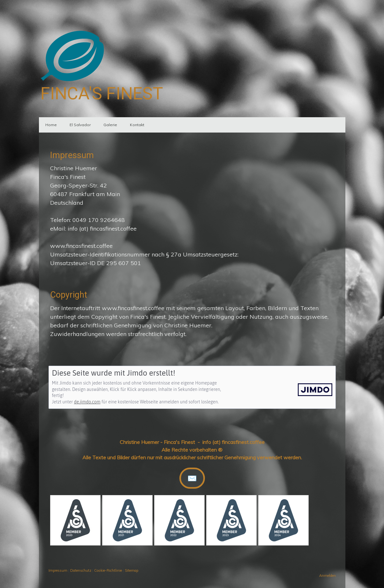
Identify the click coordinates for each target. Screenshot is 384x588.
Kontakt (137, 125)
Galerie (110, 125)
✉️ (192, 478)
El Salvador (80, 125)
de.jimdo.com (87, 402)
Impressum (58, 570)
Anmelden (328, 576)
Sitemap (132, 570)
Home (51, 125)
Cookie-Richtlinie (108, 570)
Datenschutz (81, 570)
